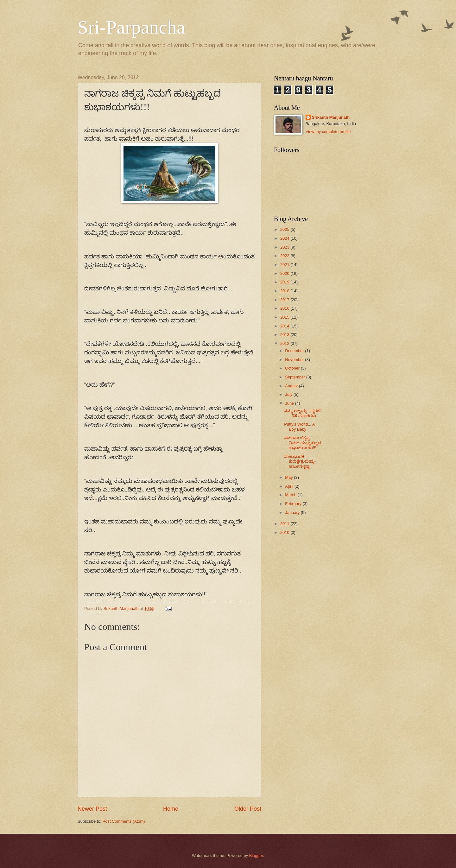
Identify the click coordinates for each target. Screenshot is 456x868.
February (294, 504)
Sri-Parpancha (131, 27)
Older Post (248, 809)
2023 (285, 247)
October (293, 368)
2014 (285, 326)
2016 (285, 308)
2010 (285, 532)
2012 (285, 343)
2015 (285, 317)
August (292, 386)
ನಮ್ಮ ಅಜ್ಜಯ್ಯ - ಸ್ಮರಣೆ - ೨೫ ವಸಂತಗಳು (302, 413)
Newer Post (92, 809)
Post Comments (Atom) (124, 821)
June (290, 403)
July (289, 394)
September (296, 377)
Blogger (256, 855)
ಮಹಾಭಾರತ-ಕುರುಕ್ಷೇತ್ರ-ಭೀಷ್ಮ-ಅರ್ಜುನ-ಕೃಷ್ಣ (300, 461)
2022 (285, 256)
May (289, 477)
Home (171, 809)
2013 (285, 335)
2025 (285, 229)
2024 (285, 238)
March (291, 495)
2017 (285, 300)
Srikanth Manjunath (331, 117)
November (295, 360)
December (295, 351)
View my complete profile (328, 132)
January (293, 513)
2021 (285, 265)
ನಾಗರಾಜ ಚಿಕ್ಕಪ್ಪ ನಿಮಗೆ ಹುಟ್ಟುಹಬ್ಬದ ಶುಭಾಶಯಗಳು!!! (303, 443)
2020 (285, 273)
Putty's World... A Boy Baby (299, 427)
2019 (285, 282)
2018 (285, 291)
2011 (285, 524)
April (290, 486)
